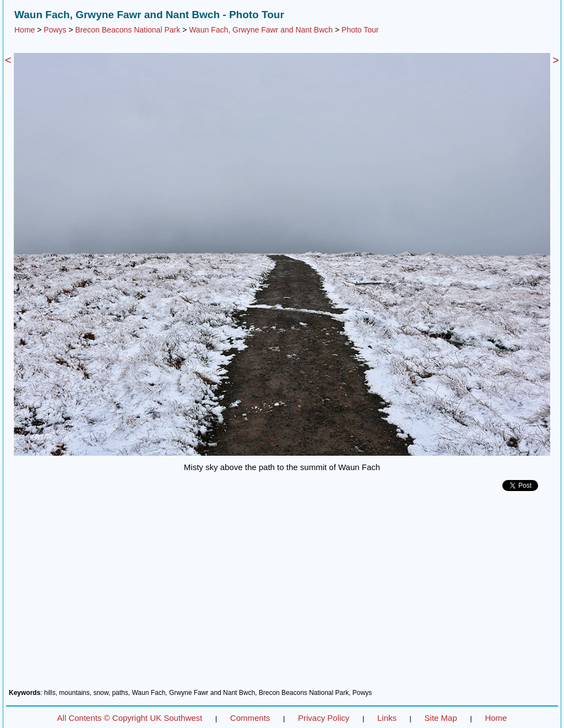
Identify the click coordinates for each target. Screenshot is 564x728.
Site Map (441, 718)
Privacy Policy (324, 718)
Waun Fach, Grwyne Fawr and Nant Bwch (261, 30)
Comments (250, 718)
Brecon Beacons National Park (128, 30)
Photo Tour (360, 30)
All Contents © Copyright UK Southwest (130, 718)
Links (387, 718)
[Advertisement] (282, 594)
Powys (55, 30)
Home (25, 30)
